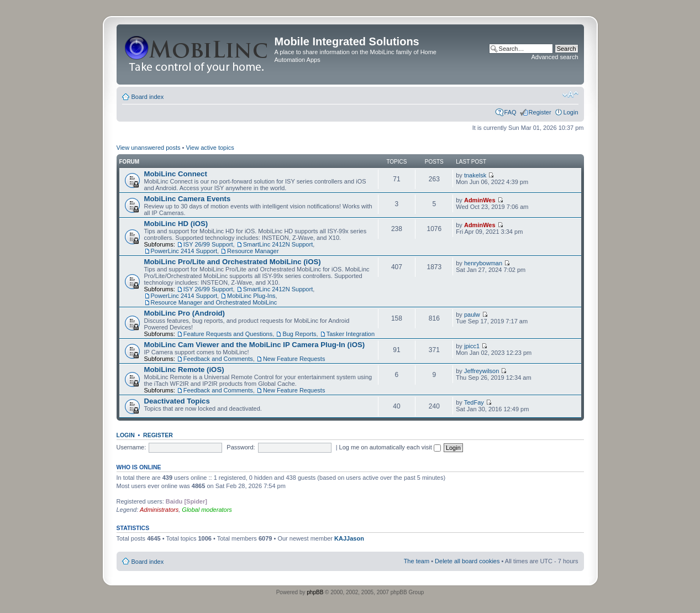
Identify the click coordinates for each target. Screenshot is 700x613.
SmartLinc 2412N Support (278, 244)
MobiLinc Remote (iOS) (184, 370)
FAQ (510, 112)
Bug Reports (299, 334)
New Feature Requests (294, 359)
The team (417, 561)
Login (571, 112)
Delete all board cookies (467, 561)
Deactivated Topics (177, 401)
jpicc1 (472, 346)
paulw (472, 315)
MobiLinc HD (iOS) (176, 224)
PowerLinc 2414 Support (184, 251)
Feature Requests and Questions (228, 334)
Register (540, 112)
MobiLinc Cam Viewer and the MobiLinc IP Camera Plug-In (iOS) (255, 345)
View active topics (210, 148)
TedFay (474, 402)
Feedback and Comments (218, 359)
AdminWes (480, 200)
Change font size (570, 95)
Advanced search (555, 57)
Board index (148, 97)
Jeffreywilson (481, 371)
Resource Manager (253, 251)
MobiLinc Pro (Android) (185, 313)
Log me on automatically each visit (390, 447)
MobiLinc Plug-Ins (251, 296)
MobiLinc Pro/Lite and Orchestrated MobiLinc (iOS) (233, 262)
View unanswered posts (149, 148)
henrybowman (483, 263)
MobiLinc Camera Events (188, 199)
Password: (241, 447)
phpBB (315, 592)
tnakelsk (475, 175)
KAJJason (349, 538)
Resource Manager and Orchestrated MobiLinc (214, 302)
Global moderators (207, 510)
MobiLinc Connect (176, 174)
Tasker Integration (351, 334)
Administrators (159, 510)
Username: (131, 447)
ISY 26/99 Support (208, 244)
